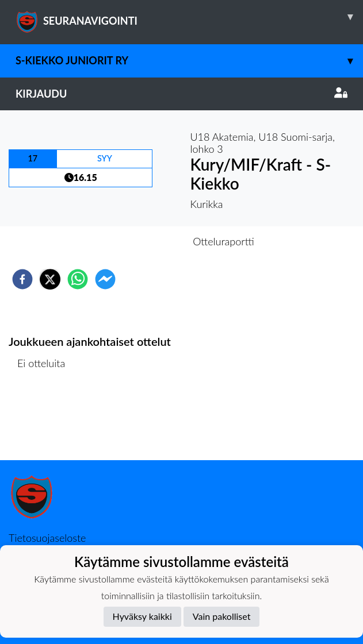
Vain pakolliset (222, 616)
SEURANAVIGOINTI (189, 17)
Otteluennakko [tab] (142, 241)
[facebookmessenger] (105, 279)
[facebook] (22, 279)
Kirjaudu (181, 94)
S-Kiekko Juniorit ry (189, 61)
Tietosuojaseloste (47, 538)
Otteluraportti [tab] (223, 241)
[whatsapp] (78, 279)
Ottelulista (46, 421)
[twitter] (50, 279)
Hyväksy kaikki (142, 616)
